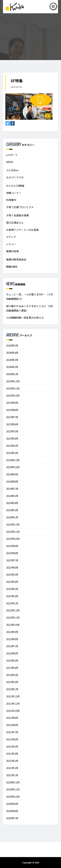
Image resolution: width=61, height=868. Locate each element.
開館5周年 (12, 267)
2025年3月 (12, 446)
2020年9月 (12, 804)
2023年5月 (12, 574)
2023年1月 (12, 603)
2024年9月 (12, 474)
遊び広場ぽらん (15, 223)
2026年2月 (12, 367)
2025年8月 (12, 410)
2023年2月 (12, 596)
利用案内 (11, 200)
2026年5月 (12, 345)
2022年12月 (13, 610)
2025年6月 (12, 424)
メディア (11, 237)
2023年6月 (12, 567)
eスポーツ (12, 155)
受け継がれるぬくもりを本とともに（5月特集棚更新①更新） (29, 308)
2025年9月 (12, 403)
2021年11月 (13, 704)
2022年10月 (13, 625)
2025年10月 (13, 395)
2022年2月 (12, 682)
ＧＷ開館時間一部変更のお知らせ (25, 318)
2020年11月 (13, 789)
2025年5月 (12, 431)
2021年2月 (12, 768)
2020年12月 (13, 782)
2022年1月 (12, 689)
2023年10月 (13, 539)
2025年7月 (12, 417)
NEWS (10, 162)
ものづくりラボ (15, 177)
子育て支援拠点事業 (17, 215)
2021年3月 (12, 761)
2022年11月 (13, 617)
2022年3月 (12, 675)
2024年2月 (12, 510)
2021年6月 (12, 739)
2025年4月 (12, 438)
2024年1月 (12, 517)
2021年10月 (13, 711)
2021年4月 (12, 754)
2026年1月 (12, 374)
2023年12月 (13, 524)
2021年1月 (12, 775)
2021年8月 (12, 725)
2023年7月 (12, 560)
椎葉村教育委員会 (16, 259)
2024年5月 (12, 496)
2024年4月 (12, 503)
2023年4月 (12, 582)
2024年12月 (13, 460)
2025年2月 (12, 453)
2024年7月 (12, 489)
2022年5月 (12, 660)
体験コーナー (14, 193)
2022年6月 (12, 653)
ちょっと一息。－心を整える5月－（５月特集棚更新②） (29, 297)
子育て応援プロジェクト (20, 207)
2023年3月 (12, 589)
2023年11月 (13, 532)
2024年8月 (12, 481)
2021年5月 (12, 747)
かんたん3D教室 (15, 186)
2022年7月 (12, 646)
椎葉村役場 (12, 251)
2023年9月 (12, 546)
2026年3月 (12, 360)
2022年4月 (12, 668)
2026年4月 (12, 353)
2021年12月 (13, 696)
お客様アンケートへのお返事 (22, 230)
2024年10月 (13, 467)
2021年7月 (12, 732)
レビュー (11, 244)
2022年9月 (12, 632)
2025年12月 (13, 381)
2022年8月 (12, 639)
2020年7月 (12, 818)
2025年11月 (13, 388)
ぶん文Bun (12, 170)
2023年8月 (12, 553)
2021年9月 (12, 718)
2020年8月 (12, 811)
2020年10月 (13, 797)
